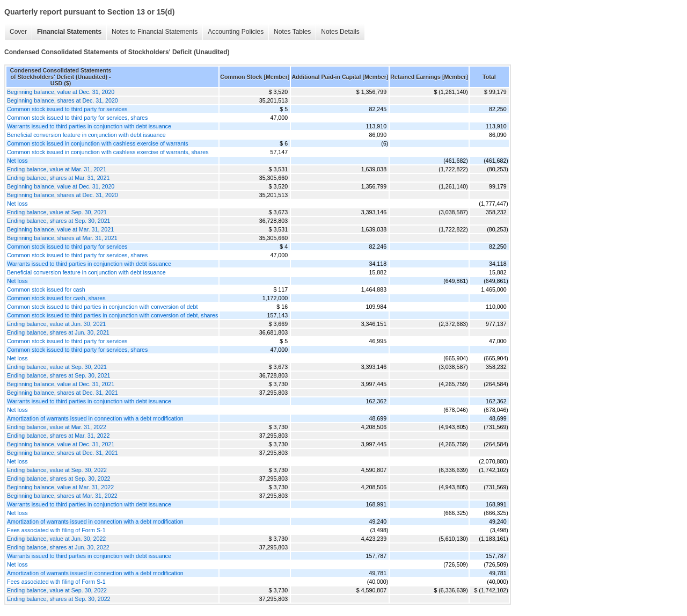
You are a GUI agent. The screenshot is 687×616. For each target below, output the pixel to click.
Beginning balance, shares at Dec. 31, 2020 (63, 100)
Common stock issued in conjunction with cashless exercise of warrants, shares (108, 152)
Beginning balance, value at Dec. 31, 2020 (61, 92)
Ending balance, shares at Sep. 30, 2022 (59, 479)
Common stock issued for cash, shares (56, 298)
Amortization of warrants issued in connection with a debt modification (95, 418)
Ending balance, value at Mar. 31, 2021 (57, 169)
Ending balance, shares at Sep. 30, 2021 (59, 221)
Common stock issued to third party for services (67, 109)
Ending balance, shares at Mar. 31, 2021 (58, 178)
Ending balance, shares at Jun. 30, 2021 (58, 332)
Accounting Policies (236, 32)
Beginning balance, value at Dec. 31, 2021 (61, 384)
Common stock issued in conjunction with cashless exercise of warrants (98, 143)
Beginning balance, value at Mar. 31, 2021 (60, 229)
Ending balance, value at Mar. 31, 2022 (57, 427)
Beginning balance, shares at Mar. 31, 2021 (62, 238)
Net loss (17, 161)
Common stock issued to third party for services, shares (77, 118)
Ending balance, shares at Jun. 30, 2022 (58, 547)
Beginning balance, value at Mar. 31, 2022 (60, 487)
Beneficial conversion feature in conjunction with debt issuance (86, 135)
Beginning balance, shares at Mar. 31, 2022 (62, 496)
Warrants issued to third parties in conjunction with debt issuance (89, 126)
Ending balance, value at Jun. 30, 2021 (56, 324)
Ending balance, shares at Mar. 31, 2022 (58, 436)
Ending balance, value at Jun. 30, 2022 (56, 539)
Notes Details (340, 32)
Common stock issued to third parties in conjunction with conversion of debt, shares (112, 315)
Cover (18, 32)
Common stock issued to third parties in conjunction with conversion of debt (102, 307)
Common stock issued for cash (46, 289)
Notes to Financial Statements (155, 32)
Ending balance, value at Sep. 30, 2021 (57, 212)
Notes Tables (292, 32)
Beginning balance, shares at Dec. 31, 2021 (63, 393)
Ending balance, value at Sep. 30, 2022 (57, 470)
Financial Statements (69, 32)
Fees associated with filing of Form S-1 (56, 530)
